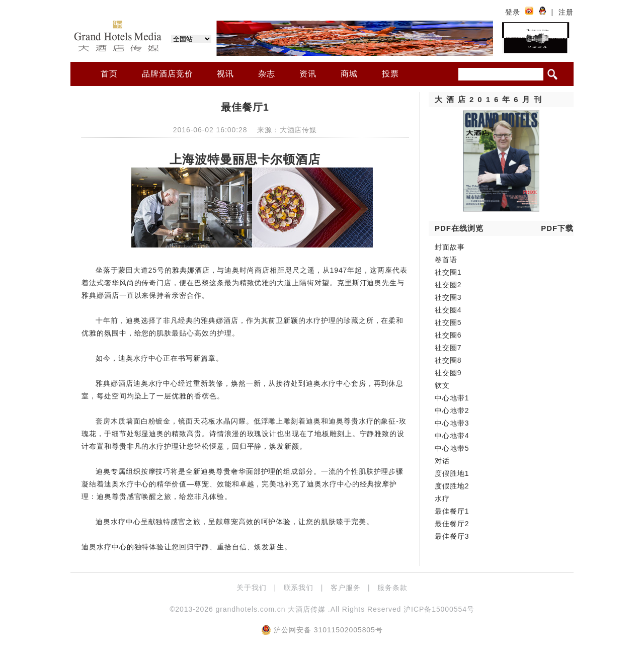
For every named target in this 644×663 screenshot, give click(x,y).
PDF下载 (557, 228)
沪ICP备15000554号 (439, 609)
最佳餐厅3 (452, 536)
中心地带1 (452, 398)
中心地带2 (452, 410)
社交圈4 (448, 310)
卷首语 (446, 260)
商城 (349, 74)
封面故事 (450, 247)
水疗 (442, 499)
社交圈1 (448, 272)
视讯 (225, 74)
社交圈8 (448, 360)
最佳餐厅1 (452, 511)
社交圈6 (448, 335)
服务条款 (392, 588)
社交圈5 (448, 322)
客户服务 (346, 588)
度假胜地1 (452, 473)
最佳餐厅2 (452, 524)
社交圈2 (448, 285)
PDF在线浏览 (459, 228)
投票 (390, 74)
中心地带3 (452, 423)
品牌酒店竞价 (168, 74)
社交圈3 (448, 297)
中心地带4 (452, 436)
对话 (442, 461)
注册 (566, 12)
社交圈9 (448, 373)
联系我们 (299, 588)
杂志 (267, 74)
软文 (442, 385)
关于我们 (252, 588)
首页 (109, 74)
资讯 (308, 74)
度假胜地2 (452, 486)
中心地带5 (452, 448)
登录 (513, 12)
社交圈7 (448, 348)
